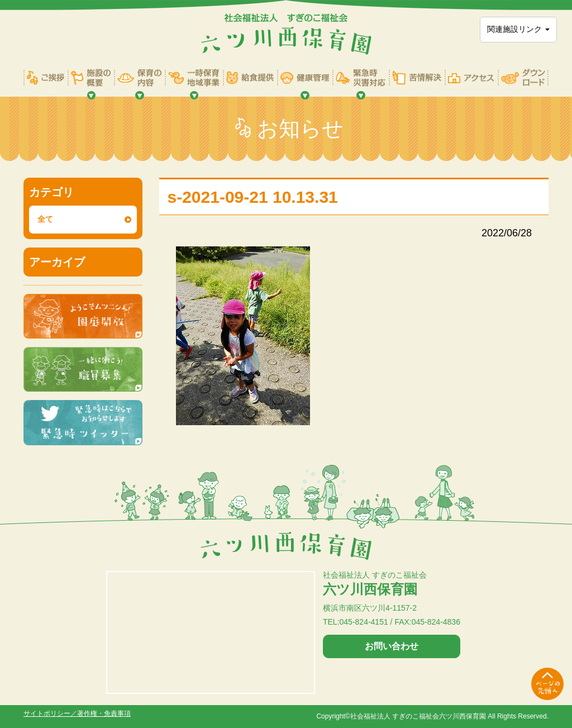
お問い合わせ (392, 646)
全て (45, 219)
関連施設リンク (518, 29)
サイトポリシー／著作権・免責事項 (77, 713)
